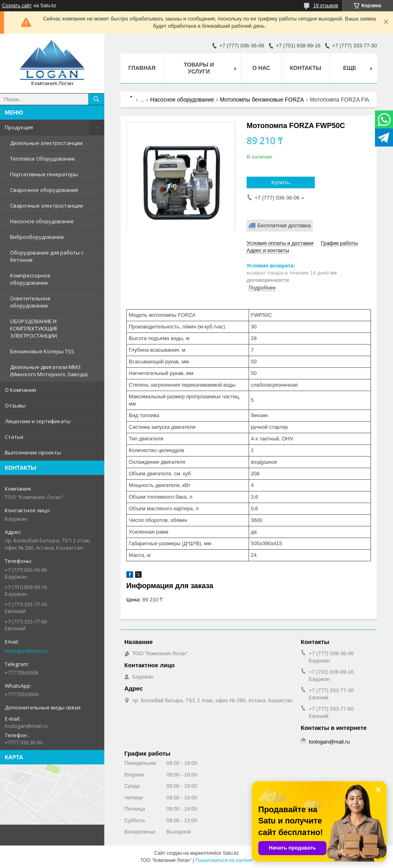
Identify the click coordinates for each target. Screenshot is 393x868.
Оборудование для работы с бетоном (47, 256)
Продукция (19, 127)
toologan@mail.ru (26, 651)
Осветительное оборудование (30, 302)
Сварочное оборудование (44, 190)
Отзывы (15, 405)
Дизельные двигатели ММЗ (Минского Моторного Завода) (49, 371)
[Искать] (96, 99)
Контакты (306, 68)
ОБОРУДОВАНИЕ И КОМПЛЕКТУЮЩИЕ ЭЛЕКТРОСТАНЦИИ (34, 328)
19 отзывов (326, 6)
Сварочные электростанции (47, 206)
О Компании (20, 390)
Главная (142, 68)
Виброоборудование (37, 237)
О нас (261, 68)
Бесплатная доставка (284, 225)
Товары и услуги (199, 68)
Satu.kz (231, 853)
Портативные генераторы (44, 174)
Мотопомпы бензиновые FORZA (262, 100)
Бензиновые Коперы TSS (42, 351)
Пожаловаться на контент (224, 860)
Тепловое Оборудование (43, 159)
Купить (281, 182)
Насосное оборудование (42, 221)
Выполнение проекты (33, 452)
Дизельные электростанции (46, 143)
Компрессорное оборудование (30, 279)
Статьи (14, 437)
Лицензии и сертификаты (38, 421)
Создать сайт (17, 6)
